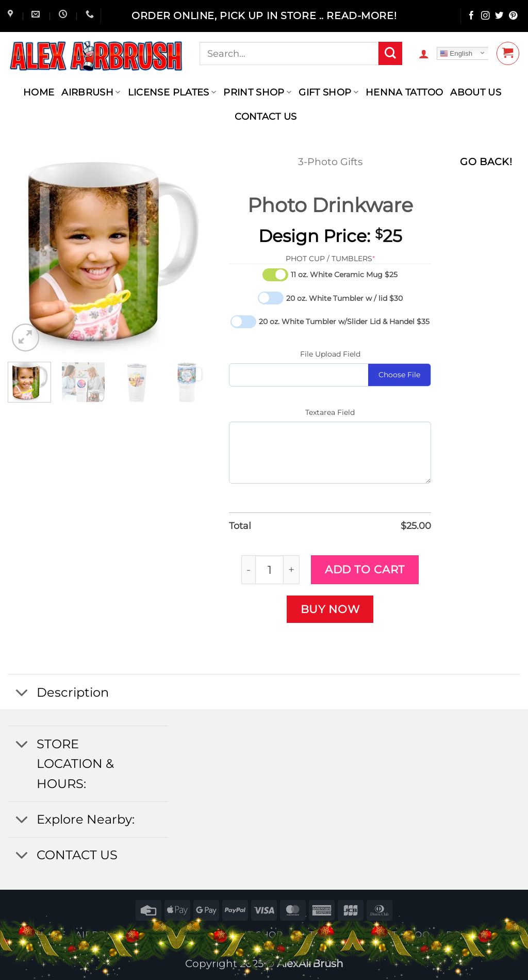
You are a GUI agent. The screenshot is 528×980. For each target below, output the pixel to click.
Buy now (330, 609)
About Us (476, 92)
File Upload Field (330, 354)
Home (39, 92)
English (456, 54)
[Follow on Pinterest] (513, 16)
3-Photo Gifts (330, 162)
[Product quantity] (269, 569)
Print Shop (257, 92)
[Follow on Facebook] (472, 16)
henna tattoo (404, 92)
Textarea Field (330, 412)
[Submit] (390, 54)
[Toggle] (22, 693)
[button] (424, 54)
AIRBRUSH (91, 92)
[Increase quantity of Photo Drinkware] (292, 569)
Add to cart (365, 569)
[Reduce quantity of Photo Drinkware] (248, 569)
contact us (266, 116)
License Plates (172, 92)
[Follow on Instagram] (485, 16)
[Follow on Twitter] (499, 16)
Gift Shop (328, 92)
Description (58, 693)
